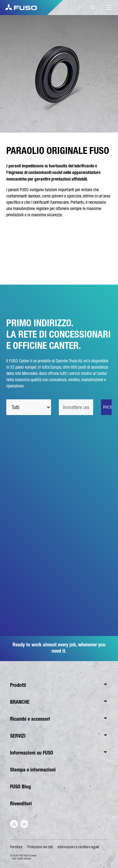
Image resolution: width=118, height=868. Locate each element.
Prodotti (18, 685)
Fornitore (16, 847)
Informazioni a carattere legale (78, 847)
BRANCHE (20, 702)
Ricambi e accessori (30, 719)
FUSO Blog (20, 787)
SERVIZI (18, 736)
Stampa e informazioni (33, 770)
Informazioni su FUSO (32, 753)
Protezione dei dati (40, 847)
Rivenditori (21, 804)
